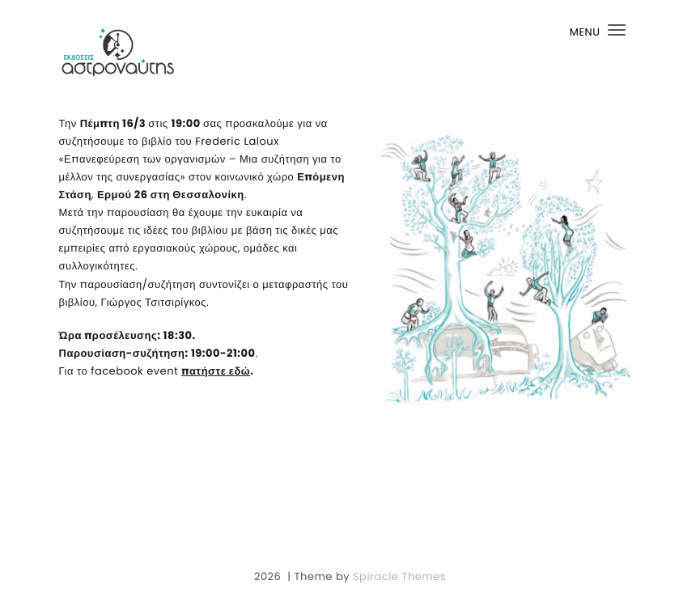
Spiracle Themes (399, 576)
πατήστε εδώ (216, 371)
